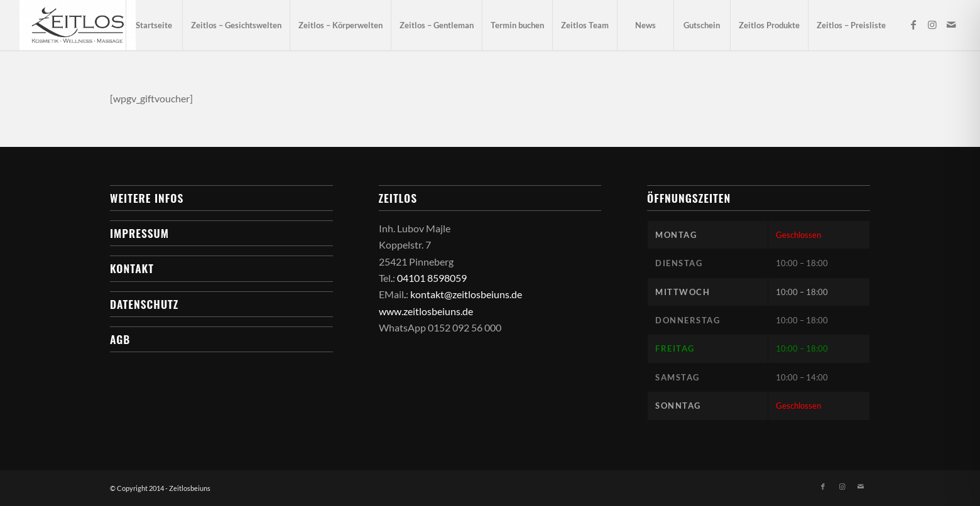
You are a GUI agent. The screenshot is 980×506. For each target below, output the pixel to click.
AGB (120, 339)
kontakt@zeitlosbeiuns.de (466, 294)
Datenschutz (144, 304)
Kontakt (132, 268)
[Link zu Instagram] (932, 24)
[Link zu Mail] (951, 24)
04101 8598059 (432, 278)
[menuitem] (154, 25)
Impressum (139, 233)
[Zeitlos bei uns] (78, 25)
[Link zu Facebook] (913, 24)
